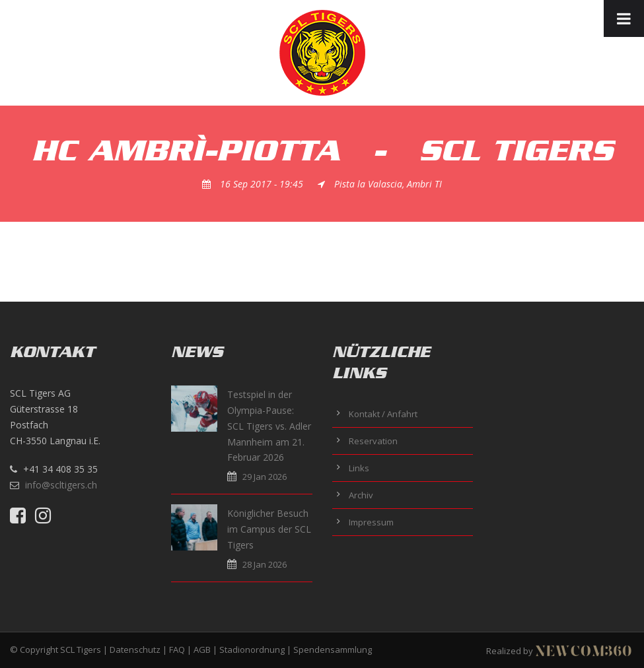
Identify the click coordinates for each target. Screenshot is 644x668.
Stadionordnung (252, 650)
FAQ (177, 650)
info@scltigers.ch (61, 485)
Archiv (361, 495)
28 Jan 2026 (265, 564)
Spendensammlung (333, 650)
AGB (202, 650)
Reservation (373, 441)
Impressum (371, 522)
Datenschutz (135, 650)
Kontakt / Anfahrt (383, 414)
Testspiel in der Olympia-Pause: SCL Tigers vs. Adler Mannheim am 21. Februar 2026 (269, 426)
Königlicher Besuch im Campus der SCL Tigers (269, 529)
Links (359, 468)
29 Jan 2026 (265, 477)
